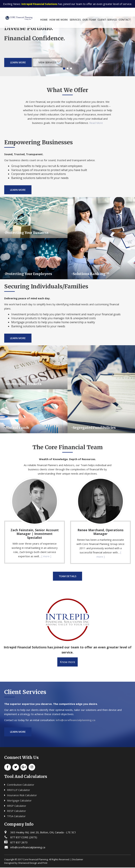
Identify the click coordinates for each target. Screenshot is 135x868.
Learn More (18, 53)
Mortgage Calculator (19, 801)
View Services (47, 53)
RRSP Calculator (17, 806)
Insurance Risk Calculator (22, 796)
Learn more (18, 732)
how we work (59, 20)
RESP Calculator (17, 811)
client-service (107, 20)
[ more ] (46, 556)
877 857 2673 (19, 843)
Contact (125, 20)
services (75, 20)
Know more (67, 662)
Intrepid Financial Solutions (39, 4)
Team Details (67, 576)
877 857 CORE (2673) (24, 838)
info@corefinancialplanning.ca (75, 720)
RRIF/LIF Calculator (19, 790)
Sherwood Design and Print (33, 863)
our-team (89, 20)
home (44, 20)
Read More (96, 123)
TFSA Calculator (16, 817)
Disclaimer (78, 860)
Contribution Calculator (21, 785)
